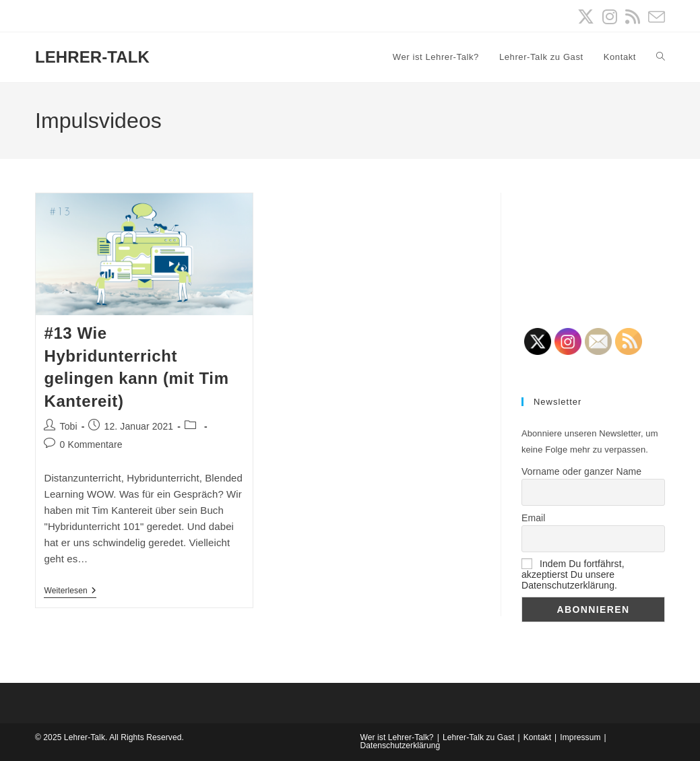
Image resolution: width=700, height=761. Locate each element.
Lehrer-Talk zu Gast (479, 737)
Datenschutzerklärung (401, 746)
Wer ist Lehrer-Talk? (397, 737)
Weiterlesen (70, 592)
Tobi (69, 426)
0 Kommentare (91, 444)
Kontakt (537, 737)
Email (534, 518)
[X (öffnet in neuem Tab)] (586, 17)
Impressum (580, 737)
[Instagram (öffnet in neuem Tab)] (610, 17)
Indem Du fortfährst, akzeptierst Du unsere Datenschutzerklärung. (573, 574)
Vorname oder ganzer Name (581, 471)
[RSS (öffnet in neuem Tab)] (633, 17)
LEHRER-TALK (92, 57)
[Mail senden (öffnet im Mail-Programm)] (655, 17)
